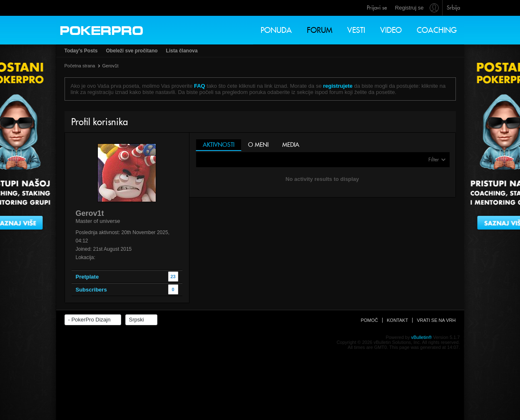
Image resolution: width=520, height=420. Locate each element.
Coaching (437, 30)
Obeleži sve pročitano (132, 51)
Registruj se (409, 8)
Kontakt (397, 320)
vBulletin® (422, 337)
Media (291, 145)
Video (391, 30)
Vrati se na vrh (436, 320)
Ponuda (276, 30)
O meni (258, 145)
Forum (320, 30)
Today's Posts (81, 51)
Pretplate (87, 277)
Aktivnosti (219, 145)
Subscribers (91, 290)
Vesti (356, 30)
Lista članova (182, 51)
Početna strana (80, 66)
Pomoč (369, 320)
